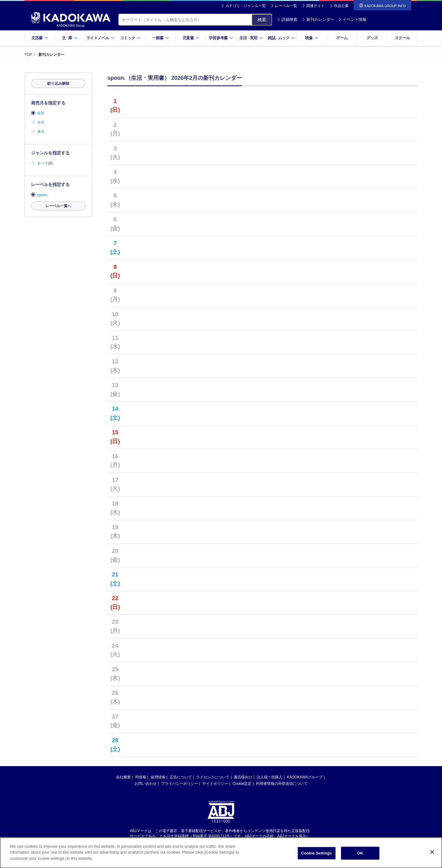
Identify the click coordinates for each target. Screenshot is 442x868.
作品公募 (341, 6)
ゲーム (342, 38)
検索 (262, 20)
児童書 (191, 38)
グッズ (372, 38)
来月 (41, 132)
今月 (41, 122)
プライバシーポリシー (180, 784)
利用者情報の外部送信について (282, 784)
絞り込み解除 (58, 83)
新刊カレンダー (318, 19)
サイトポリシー (215, 784)
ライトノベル (100, 38)
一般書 (161, 38)
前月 (41, 113)
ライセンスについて (213, 777)
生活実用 (251, 38)
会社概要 (123, 777)
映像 (312, 38)
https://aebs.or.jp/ (199, 841)
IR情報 (141, 777)
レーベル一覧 (286, 6)
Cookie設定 (242, 784)
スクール (402, 38)
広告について (181, 777)
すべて (43, 163)
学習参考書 (221, 38)
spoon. (43, 195)
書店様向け (243, 777)
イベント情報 (352, 19)
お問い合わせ (145, 784)
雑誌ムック (281, 38)
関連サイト (316, 6)
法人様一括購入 (269, 777)
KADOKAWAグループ (305, 777)
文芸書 (40, 38)
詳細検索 (287, 19)
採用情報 (158, 777)
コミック (130, 38)
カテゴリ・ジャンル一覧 (246, 6)
